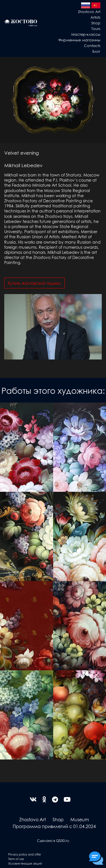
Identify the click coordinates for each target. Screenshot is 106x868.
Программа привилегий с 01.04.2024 (54, 826)
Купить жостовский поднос (34, 283)
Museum (80, 819)
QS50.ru (63, 840)
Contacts (92, 45)
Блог (96, 51)
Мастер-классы (86, 34)
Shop (96, 23)
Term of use (16, 859)
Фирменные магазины (79, 40)
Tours (96, 28)
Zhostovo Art (89, 11)
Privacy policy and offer (25, 854)
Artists (95, 17)
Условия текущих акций (25, 863)
